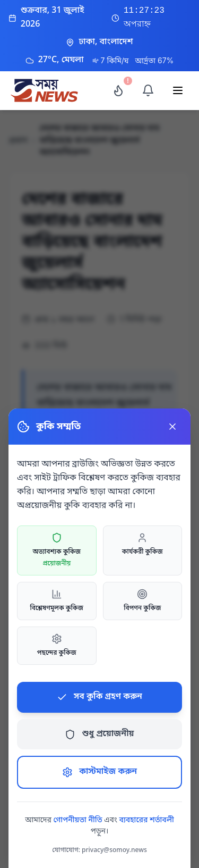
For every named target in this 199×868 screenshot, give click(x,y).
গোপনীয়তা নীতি (77, 820)
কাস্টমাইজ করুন (99, 772)
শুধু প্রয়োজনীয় (99, 734)
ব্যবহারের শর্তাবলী (147, 820)
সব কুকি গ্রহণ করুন (99, 697)
